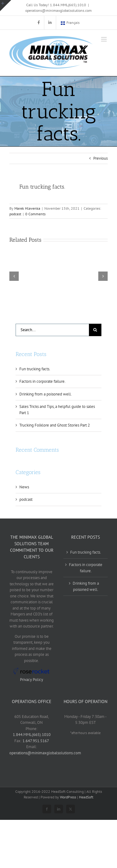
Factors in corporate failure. (42, 381)
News (24, 487)
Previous (100, 158)
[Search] (95, 330)
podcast (15, 214)
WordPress (68, 797)
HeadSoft (86, 797)
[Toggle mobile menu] (104, 39)
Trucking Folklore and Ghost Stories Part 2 (55, 425)
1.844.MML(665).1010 (32, 735)
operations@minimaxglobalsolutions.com (58, 10)
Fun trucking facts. (35, 369)
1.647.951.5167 (36, 741)
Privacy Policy (32, 680)
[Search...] (52, 330)
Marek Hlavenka (27, 208)
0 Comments (35, 214)
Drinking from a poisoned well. (46, 394)
